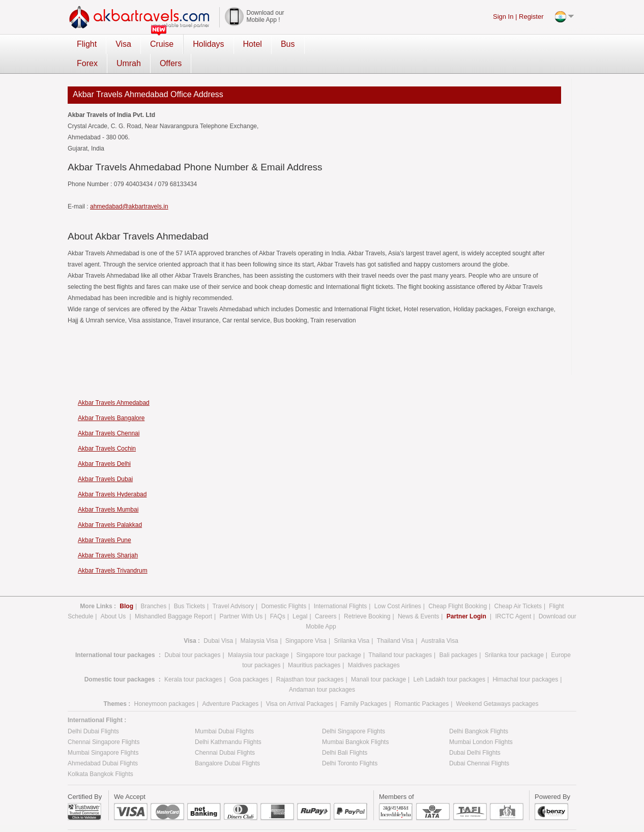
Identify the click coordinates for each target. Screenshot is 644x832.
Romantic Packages (421, 685)
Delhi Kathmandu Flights (228, 723)
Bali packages (459, 636)
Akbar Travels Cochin (107, 429)
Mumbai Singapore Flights (103, 733)
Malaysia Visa (259, 621)
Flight (87, 44)
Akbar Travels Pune (105, 521)
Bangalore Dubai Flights (227, 744)
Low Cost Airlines (398, 587)
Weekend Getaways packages (497, 685)
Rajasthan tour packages (310, 660)
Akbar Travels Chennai (109, 414)
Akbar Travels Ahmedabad (114, 383)
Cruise (162, 44)
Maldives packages (374, 646)
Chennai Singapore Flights (104, 723)
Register (531, 17)
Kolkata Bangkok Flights (100, 755)
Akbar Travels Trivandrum (113, 551)
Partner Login (467, 597)
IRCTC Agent (514, 597)
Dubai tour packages (192, 636)
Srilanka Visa (352, 621)
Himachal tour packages (525, 660)
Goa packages (249, 660)
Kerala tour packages (193, 660)
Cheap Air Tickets (518, 587)
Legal (300, 597)
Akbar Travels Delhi (104, 444)
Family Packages (364, 685)
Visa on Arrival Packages (300, 685)
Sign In (503, 17)
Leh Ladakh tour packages (449, 660)
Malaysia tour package (258, 636)
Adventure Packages (230, 685)
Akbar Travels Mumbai (108, 490)
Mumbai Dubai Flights (224, 712)
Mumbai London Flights (481, 723)
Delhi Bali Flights (345, 733)
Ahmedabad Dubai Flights (103, 744)
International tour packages (115, 636)
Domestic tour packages (120, 660)
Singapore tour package (328, 636)
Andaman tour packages (322, 670)
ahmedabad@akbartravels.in (129, 187)
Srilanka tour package (514, 636)
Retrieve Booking (367, 597)
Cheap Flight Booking (458, 587)
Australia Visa (440, 621)
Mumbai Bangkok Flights (355, 723)
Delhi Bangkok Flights (479, 712)
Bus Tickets (189, 587)
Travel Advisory (233, 587)
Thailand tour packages (400, 636)
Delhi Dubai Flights (93, 712)
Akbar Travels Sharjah (108, 536)
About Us (114, 597)
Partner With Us (241, 597)
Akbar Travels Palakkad (110, 506)
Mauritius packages (314, 646)
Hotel (253, 44)
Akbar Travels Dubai (105, 460)
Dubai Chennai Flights (479, 744)
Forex (324, 44)
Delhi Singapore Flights (354, 712)
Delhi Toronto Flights (350, 744)
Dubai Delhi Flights (475, 733)
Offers (407, 44)
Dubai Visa (218, 621)
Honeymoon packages (165, 685)
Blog (126, 587)
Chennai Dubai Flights (225, 733)
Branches (153, 587)
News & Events (418, 597)
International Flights (341, 587)
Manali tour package (378, 660)
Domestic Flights (284, 587)
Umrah (365, 44)
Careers (326, 597)
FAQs (278, 597)
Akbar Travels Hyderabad (112, 475)
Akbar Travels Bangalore (111, 399)
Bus (288, 44)
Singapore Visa (306, 621)
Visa (123, 44)
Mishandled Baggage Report (173, 597)
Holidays (208, 44)
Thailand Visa (396, 621)
